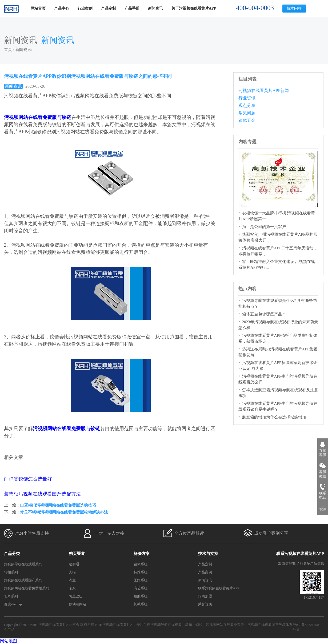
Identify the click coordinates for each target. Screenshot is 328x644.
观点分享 (247, 105)
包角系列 (11, 596)
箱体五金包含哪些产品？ (264, 314)
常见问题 (247, 113)
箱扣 (189, 625)
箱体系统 (141, 564)
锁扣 (199, 625)
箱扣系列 (11, 572)
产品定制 (109, 8)
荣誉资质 (205, 604)
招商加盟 (205, 596)
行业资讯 (247, 98)
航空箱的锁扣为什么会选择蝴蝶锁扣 (274, 417)
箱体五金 (247, 120)
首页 (8, 50)
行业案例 (85, 8)
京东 (72, 588)
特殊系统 (141, 572)
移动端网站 (77, 604)
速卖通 (74, 564)
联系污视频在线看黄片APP (219, 588)
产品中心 (62, 8)
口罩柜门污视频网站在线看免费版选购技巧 (58, 505)
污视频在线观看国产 (263, 625)
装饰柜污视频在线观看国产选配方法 (42, 494)
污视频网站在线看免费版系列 (27, 588)
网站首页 (38, 8)
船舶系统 (141, 596)
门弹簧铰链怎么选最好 (28, 479)
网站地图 (9, 641)
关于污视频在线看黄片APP (194, 8)
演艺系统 (141, 588)
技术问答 (294, 8)
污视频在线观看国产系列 (23, 580)
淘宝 (72, 580)
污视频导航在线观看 (166, 625)
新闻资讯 (155, 8)
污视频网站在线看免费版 (225, 625)
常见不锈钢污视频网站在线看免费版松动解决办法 (64, 512)
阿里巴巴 (76, 596)
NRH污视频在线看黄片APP (116, 625)
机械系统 (141, 604)
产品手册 (132, 8)
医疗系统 (141, 580)
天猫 (72, 572)
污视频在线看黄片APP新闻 (264, 91)
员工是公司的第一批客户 (264, 227)
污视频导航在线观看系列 (23, 564)
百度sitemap (13, 604)
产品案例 (205, 572)
